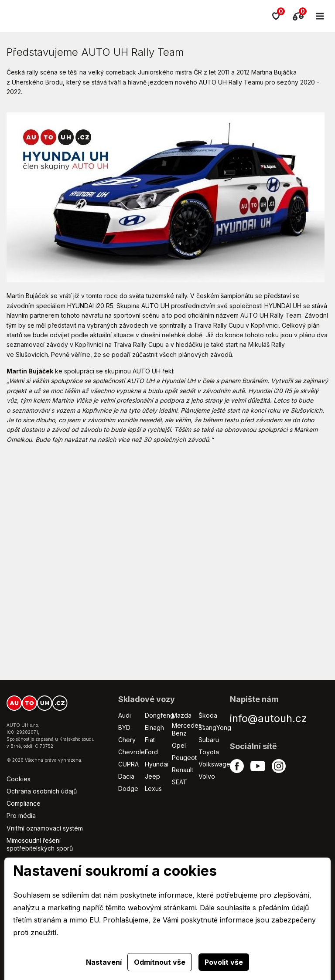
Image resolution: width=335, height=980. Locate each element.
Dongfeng (159, 715)
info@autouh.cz (268, 718)
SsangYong (215, 727)
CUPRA (128, 764)
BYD (124, 727)
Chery (127, 740)
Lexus (153, 788)
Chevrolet (132, 752)
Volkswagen (216, 764)
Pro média (21, 816)
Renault (183, 770)
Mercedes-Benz (188, 729)
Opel (179, 745)
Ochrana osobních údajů (42, 791)
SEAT (179, 782)
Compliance (24, 803)
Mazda (182, 715)
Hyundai (157, 764)
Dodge (128, 788)
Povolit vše (224, 962)
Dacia (126, 776)
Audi (125, 715)
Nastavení (104, 962)
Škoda (208, 715)
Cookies (19, 779)
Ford (151, 752)
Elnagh (154, 727)
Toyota (209, 752)
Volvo (207, 776)
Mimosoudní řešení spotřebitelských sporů (40, 844)
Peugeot (184, 758)
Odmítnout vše (160, 962)
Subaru (209, 740)
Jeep (152, 776)
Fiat (150, 740)
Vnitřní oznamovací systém (45, 828)
